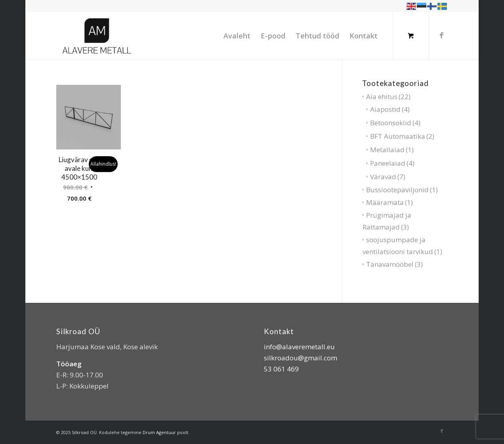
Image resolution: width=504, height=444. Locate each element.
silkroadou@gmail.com (301, 358)
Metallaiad (387, 150)
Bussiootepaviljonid (397, 190)
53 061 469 (281, 369)
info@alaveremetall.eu (299, 347)
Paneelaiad (388, 163)
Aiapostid (385, 109)
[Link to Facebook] (442, 35)
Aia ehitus (382, 97)
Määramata (385, 202)
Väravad (383, 177)
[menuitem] (237, 36)
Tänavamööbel (390, 264)
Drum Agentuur (159, 432)
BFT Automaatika (398, 136)
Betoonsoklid (391, 123)
